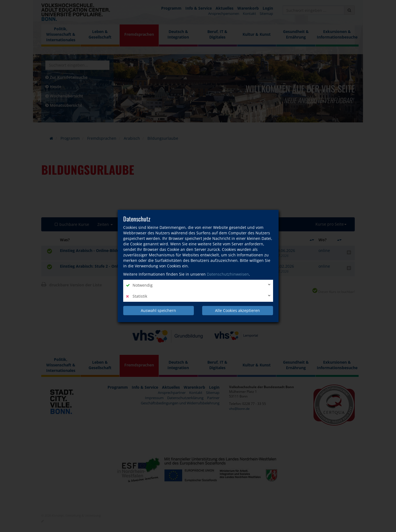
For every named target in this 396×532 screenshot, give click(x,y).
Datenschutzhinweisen (228, 274)
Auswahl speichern (158, 310)
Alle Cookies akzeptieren (237, 310)
